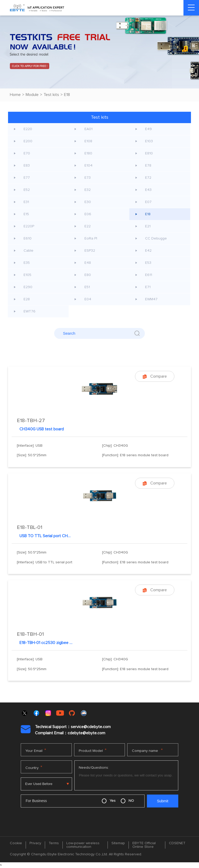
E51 (87, 287)
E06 (88, 214)
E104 (88, 166)
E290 (28, 287)
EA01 (88, 129)
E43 (149, 190)
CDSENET (177, 843)
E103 (149, 141)
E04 (88, 299)
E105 (28, 275)
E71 (148, 287)
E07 (149, 202)
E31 (27, 202)
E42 (149, 251)
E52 (27, 190)
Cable (29, 251)
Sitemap (118, 843)
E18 (67, 95)
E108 (88, 141)
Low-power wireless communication (83, 845)
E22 (88, 226)
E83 (27, 166)
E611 (149, 275)
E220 (28, 129)
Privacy (35, 843)
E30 (88, 202)
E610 (28, 238)
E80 (88, 275)
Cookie (16, 843)
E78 (148, 166)
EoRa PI (91, 238)
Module (32, 95)
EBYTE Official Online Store (144, 845)
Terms (54, 843)
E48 (88, 263)
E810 (149, 153)
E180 (88, 153)
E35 (27, 263)
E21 (148, 226)
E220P (29, 226)
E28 (27, 299)
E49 (149, 129)
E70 (27, 153)
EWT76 (30, 311)
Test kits (51, 95)
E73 (88, 178)
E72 (148, 178)
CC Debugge (156, 238)
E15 (27, 214)
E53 (148, 263)
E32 (88, 190)
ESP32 (90, 251)
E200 (28, 141)
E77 (27, 178)
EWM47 (152, 299)
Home (15, 95)
